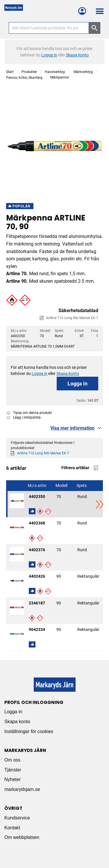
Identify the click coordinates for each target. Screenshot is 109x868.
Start (10, 72)
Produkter (29, 72)
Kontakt (12, 828)
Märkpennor (60, 77)
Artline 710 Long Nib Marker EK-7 (72, 318)
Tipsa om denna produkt (29, 413)
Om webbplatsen (22, 837)
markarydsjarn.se (22, 789)
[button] (12, 300)
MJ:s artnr (38, 486)
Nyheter (12, 779)
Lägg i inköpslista (24, 417)
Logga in (77, 384)
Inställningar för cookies (29, 731)
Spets (82, 486)
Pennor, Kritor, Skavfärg (24, 78)
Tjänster (13, 770)
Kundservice (17, 818)
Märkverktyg (83, 72)
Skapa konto (17, 722)
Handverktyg (55, 72)
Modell (62, 486)
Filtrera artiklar (80, 468)
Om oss (12, 760)
